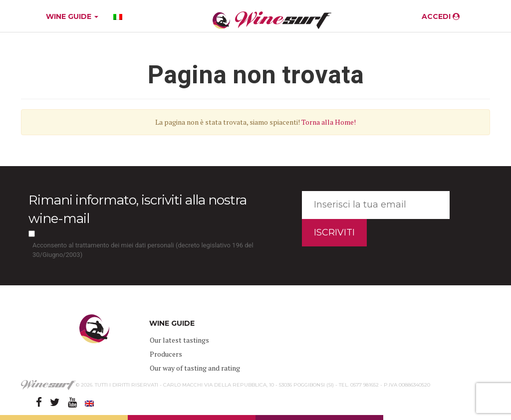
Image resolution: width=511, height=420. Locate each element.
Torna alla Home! (329, 122)
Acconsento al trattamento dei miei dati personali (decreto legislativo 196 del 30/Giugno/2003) (143, 250)
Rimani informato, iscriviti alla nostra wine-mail (137, 209)
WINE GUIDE (72, 16)
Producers (166, 354)
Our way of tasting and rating (195, 368)
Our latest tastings (179, 340)
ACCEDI (441, 16)
